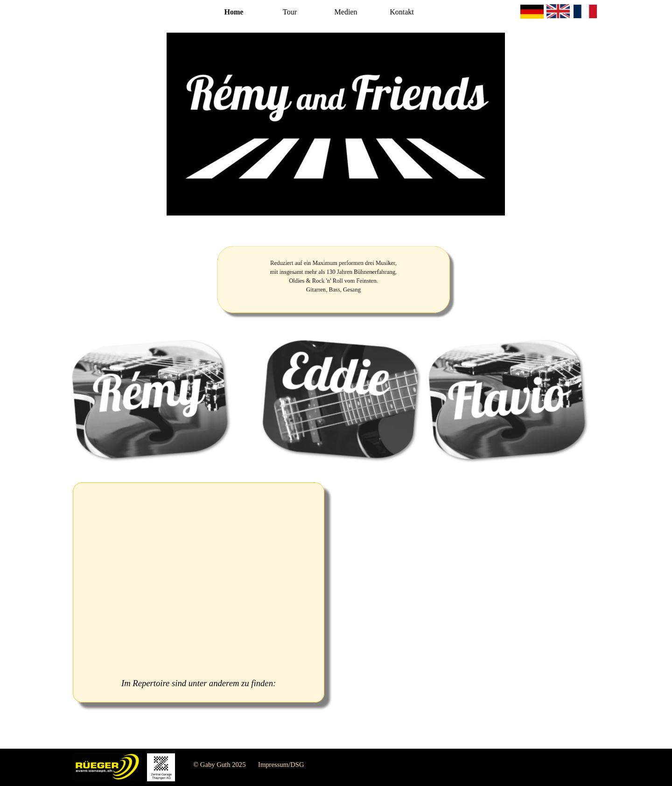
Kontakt (402, 12)
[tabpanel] (334, 280)
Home (234, 12)
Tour (290, 12)
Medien (346, 12)
